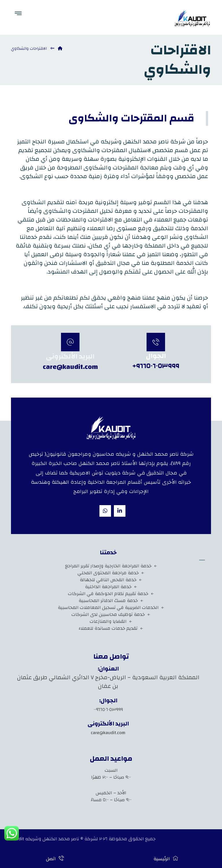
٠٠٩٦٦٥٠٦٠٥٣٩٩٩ (108, 710)
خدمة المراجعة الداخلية (111, 587)
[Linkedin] (120, 511)
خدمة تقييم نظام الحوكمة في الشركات (111, 594)
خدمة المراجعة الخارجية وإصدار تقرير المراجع (111, 566)
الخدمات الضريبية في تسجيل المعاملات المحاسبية (111, 607)
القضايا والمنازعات (111, 621)
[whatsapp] (105, 511)
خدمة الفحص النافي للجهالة (111, 580)
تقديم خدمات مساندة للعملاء (111, 628)
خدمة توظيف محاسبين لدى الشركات (111, 614)
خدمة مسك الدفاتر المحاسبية (111, 601)
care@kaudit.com (108, 733)
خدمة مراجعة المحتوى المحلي (111, 573)
